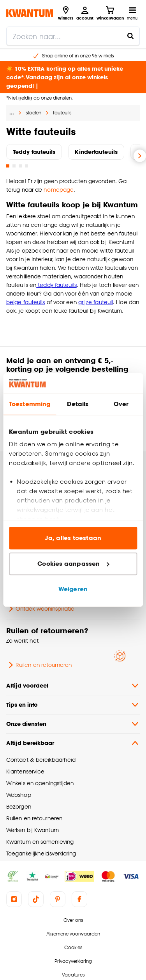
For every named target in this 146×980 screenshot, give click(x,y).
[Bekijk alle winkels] (66, 13)
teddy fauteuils (56, 285)
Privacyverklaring (73, 961)
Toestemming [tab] (30, 404)
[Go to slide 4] (26, 166)
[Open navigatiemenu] (132, 13)
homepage (59, 190)
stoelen (33, 113)
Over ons (73, 920)
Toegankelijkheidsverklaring (41, 853)
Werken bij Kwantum (33, 830)
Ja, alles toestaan (73, 538)
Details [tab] (78, 404)
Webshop (19, 795)
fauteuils (62, 113)
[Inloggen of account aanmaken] (85, 13)
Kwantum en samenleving (40, 842)
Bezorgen (19, 806)
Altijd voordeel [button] (73, 686)
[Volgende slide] (140, 156)
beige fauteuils (26, 302)
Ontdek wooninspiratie (40, 609)
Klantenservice (25, 771)
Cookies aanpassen (73, 564)
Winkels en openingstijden (40, 783)
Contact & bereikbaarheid (41, 760)
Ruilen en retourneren (39, 665)
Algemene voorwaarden (73, 934)
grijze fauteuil (96, 302)
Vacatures (73, 975)
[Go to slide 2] (14, 166)
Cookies (73, 947)
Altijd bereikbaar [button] (73, 743)
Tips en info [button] (73, 705)
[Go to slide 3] (20, 166)
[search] (73, 36)
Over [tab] (121, 404)
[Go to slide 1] (8, 166)
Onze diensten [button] (73, 724)
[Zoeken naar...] (130, 36)
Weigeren (73, 589)
